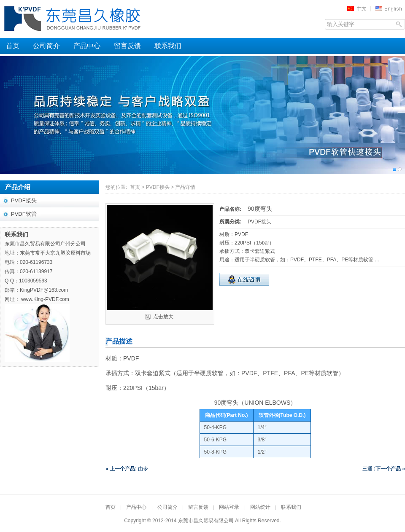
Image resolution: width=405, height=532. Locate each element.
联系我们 (168, 46)
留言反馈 (127, 46)
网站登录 (229, 507)
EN (390, 8)
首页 (13, 46)
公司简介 (46, 46)
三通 (384, 469)
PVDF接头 (158, 187)
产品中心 (87, 46)
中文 (359, 8)
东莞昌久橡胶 (105, 19)
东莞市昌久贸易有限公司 (206, 521)
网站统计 (260, 507)
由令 (127, 469)
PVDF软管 (24, 214)
